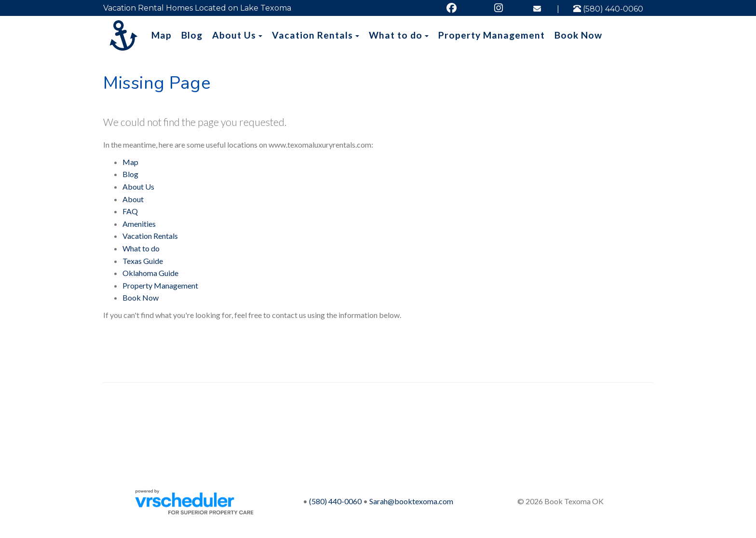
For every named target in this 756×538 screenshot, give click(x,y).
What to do (396, 35)
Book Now (578, 35)
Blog (192, 35)
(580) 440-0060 (608, 9)
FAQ (130, 211)
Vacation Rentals (312, 35)
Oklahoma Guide (150, 273)
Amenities (139, 224)
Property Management (492, 35)
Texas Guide (143, 261)
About (133, 199)
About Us (234, 35)
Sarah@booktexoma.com (411, 501)
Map (162, 35)
